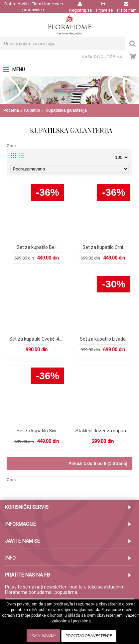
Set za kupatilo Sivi (36, 431)
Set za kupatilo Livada (103, 339)
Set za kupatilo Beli (37, 247)
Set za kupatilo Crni (103, 247)
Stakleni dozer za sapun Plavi (104, 431)
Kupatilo (32, 110)
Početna (11, 110)
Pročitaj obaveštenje (89, 636)
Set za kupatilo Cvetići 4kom (38, 339)
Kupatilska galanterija (66, 110)
